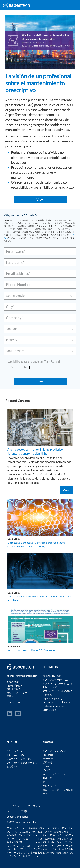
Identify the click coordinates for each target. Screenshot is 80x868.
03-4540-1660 (14, 703)
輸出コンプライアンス (54, 774)
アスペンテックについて (55, 751)
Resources (48, 755)
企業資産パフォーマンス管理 (44, 828)
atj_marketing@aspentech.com (22, 676)
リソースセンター (16, 751)
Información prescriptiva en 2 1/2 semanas (31, 650)
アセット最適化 (53, 832)
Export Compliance (17, 817)
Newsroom (48, 759)
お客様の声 (12, 766)
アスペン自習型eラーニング (57, 680)
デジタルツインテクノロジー (36, 849)
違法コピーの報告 (17, 811)
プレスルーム (50, 786)
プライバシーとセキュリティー (25, 806)
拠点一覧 (47, 778)
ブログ (46, 770)
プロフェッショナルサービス (22, 763)
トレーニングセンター (18, 755)
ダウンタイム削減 (35, 842)
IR (44, 782)
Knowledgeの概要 (52, 676)
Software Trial (49, 710)
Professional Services (53, 706)
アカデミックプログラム (19, 759)
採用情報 (47, 763)
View (66, 490)
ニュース (47, 766)
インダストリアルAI (44, 846)
